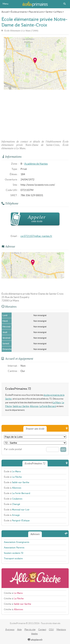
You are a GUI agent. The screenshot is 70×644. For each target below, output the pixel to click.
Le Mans (57, 402)
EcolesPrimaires (35, 4)
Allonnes (34, 406)
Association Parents (14, 548)
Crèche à (13, 593)
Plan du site (30, 629)
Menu (6, 4)
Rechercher (65, 4)
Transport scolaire (13, 558)
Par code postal (13, 449)
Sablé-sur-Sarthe (21, 406)
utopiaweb (35, 640)
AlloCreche (35, 578)
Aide (19, 629)
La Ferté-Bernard (48, 406)
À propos (10, 629)
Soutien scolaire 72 (14, 553)
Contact (42, 629)
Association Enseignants (17, 542)
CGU (51, 629)
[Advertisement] (35, 114)
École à (12, 471)
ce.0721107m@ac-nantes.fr (36, 236)
